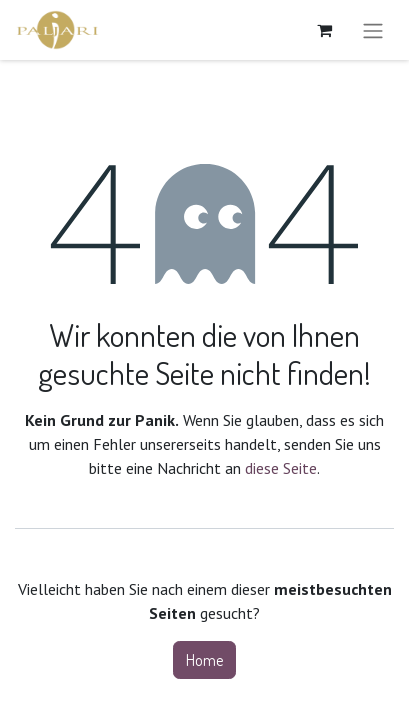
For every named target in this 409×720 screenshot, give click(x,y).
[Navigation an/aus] (373, 30)
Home (204, 660)
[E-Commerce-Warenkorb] (324, 30)
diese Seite (281, 468)
